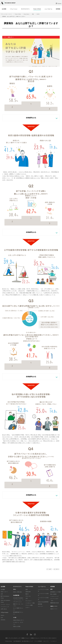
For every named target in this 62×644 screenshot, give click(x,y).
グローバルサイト (53, 638)
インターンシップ (54, 596)
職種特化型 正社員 (55, 603)
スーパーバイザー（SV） (54, 600)
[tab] (14, 9)
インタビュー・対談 (30, 603)
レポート (28, 607)
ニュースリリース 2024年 (43, 599)
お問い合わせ (4, 609)
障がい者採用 (53, 594)
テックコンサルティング (15, 638)
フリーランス (44, 638)
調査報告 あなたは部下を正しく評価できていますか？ (14, 16)
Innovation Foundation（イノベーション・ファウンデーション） (18, 600)
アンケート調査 (29, 605)
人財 (27, 598)
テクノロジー (29, 601)
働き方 (27, 594)
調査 (33, 14)
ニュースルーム (42, 587)
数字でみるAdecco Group (5, 597)
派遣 (6, 638)
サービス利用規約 (38, 641)
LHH (2, 618)
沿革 (2, 594)
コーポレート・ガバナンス (18, 623)
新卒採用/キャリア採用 (56, 592)
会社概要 (3, 589)
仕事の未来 (28, 592)
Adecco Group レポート (18, 620)
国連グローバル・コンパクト (18, 605)
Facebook (27, 634)
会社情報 (3, 587)
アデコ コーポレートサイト (6, 14)
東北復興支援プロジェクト (18, 613)
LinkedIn (31, 634)
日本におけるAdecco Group (5, 601)
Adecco (2, 615)
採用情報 (53, 587)
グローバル (28, 596)
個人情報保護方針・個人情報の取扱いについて (23, 641)
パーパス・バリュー (5, 604)
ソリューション (5, 612)
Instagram (35, 634)
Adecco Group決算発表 (43, 602)
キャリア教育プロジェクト (18, 609)
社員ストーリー (54, 609)
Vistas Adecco (26, 14)
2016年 (38, 14)
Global (59, 4)
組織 (27, 589)
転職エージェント (26, 638)
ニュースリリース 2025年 (43, 594)
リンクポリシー (54, 641)
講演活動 (40, 604)
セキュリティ (46, 641)
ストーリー (40, 606)
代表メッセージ (4, 592)
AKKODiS (3, 620)
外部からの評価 (17, 626)
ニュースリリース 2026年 (43, 590)
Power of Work (18, 14)
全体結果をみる (31, 118)
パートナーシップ (5, 607)
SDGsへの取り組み (17, 592)
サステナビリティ (17, 587)
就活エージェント (35, 638)
